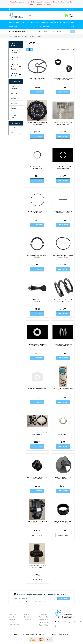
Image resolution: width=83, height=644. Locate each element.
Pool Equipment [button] (14, 22)
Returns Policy (15, 133)
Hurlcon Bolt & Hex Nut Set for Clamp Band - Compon (63, 212)
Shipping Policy (44, 622)
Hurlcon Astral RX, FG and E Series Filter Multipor (37, 212)
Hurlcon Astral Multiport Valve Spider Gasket (37, 79)
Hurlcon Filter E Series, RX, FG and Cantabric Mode (63, 256)
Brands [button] (72, 27)
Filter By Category (16, 51)
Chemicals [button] (44, 22)
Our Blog (27, 617)
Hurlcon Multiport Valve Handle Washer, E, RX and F (37, 345)
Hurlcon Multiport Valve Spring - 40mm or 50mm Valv (63, 345)
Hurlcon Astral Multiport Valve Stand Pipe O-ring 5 (37, 168)
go (72, 32)
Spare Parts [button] (25, 22)
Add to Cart (37, 92)
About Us (14, 128)
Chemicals (14, 103)
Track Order (13, 617)
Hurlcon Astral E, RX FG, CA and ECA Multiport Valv (63, 123)
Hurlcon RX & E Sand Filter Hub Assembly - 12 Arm (37, 566)
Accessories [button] (35, 22)
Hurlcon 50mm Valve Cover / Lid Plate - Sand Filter (37, 123)
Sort (57, 50)
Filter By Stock (16, 58)
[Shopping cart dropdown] (70, 16)
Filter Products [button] (14, 44)
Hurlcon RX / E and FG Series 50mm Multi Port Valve (63, 389)
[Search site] (62, 16)
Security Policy (44, 620)
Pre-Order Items (68, 22)
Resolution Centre (14, 625)
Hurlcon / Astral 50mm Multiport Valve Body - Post (37, 522)
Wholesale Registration (13, 621)
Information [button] (14, 27)
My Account (13, 614)
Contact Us (28, 620)
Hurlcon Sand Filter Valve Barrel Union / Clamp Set (37, 434)
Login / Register (69, 9)
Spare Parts (14, 93)
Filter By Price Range (16, 66)
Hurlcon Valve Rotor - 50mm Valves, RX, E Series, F (63, 478)
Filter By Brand (16, 75)
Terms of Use (43, 625)
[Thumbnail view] (28, 50)
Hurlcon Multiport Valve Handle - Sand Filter (37, 301)
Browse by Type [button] (44, 27)
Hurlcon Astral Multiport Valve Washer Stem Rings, (63, 168)
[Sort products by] (67, 49)
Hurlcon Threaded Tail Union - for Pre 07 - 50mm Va (37, 478)
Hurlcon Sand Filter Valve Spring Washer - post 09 (63, 434)
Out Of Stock (37, 535)
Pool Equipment (14, 87)
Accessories (15, 98)
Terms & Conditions (33, 602)
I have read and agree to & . (30, 602)
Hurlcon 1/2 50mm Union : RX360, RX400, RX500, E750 (63, 79)
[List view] (31, 50)
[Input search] (43, 16)
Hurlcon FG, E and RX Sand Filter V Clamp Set (37, 256)
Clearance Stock (55, 22)
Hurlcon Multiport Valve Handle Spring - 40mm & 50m (63, 301)
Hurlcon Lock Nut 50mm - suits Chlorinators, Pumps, (63, 522)
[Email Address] (35, 598)
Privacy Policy (44, 602)
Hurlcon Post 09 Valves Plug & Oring (37, 389)
